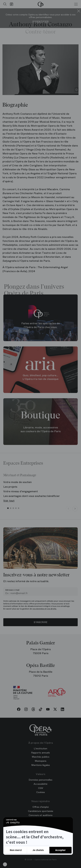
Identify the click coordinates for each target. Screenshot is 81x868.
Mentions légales (41, 765)
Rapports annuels (40, 753)
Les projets (10, 487)
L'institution (40, 748)
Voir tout (9, 501)
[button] (5, 864)
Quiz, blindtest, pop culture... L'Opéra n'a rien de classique (40, 377)
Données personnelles (40, 780)
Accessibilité (40, 784)
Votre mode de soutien (17, 482)
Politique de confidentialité (23, 840)
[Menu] (76, 4)
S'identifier (40, 22)
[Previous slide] (68, 509)
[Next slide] (75, 509)
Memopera (40, 761)
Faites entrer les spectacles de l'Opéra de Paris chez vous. (41, 325)
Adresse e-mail (12, 590)
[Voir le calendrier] (12, 4)
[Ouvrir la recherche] (4, 4)
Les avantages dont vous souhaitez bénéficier (32, 496)
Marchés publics (41, 757)
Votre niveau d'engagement (21, 491)
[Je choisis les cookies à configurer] (38, 850)
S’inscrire (41, 622)
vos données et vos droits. (45, 609)
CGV (41, 788)
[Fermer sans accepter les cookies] (16, 850)
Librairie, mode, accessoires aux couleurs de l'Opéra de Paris (41, 429)
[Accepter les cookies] (60, 850)
